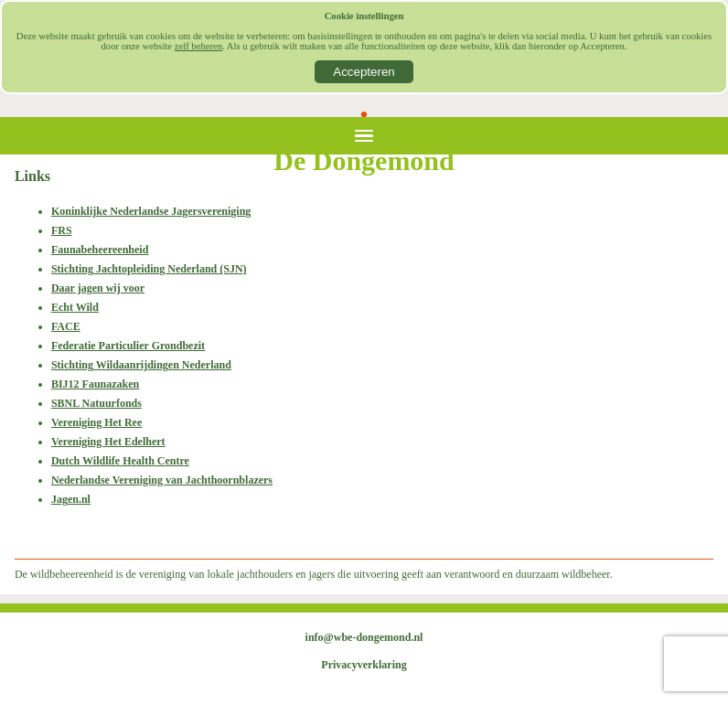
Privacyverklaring (364, 665)
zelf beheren (198, 46)
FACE (66, 326)
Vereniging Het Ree (96, 422)
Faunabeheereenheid (100, 250)
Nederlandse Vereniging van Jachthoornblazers (162, 480)
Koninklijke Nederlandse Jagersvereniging (151, 211)
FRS (62, 230)
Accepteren (364, 72)
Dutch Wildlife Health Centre (120, 461)
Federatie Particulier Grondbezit (128, 346)
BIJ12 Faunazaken (95, 384)
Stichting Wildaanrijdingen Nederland (141, 365)
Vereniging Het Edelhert (108, 442)
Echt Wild (75, 307)
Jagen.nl (71, 499)
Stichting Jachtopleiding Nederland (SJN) (149, 269)
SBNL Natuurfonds (96, 403)
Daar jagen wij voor (98, 288)
